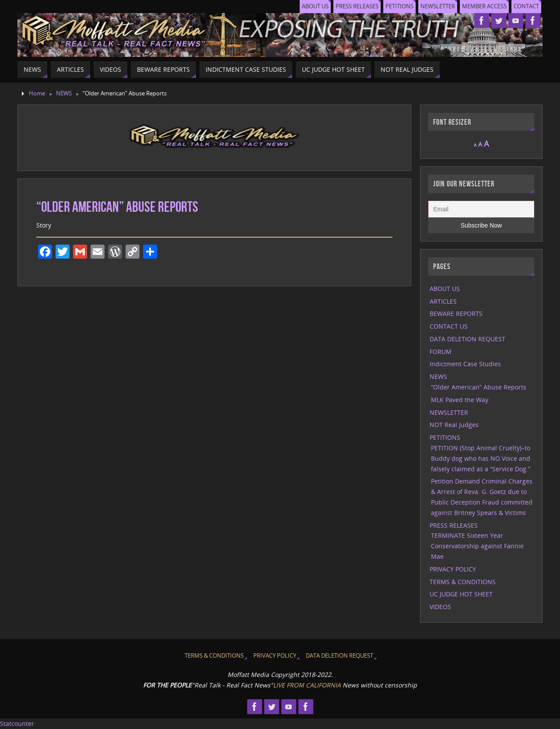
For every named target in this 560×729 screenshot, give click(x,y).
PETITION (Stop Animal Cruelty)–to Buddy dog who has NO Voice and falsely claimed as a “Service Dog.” (481, 458)
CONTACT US (449, 326)
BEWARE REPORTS (456, 314)
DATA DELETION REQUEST (467, 339)
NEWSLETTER (438, 6)
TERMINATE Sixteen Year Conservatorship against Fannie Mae (477, 546)
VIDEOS (440, 607)
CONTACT (526, 6)
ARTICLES (443, 301)
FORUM (441, 352)
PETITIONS (399, 6)
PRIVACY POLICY (453, 569)
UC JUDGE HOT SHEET (461, 594)
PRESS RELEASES (357, 6)
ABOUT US (315, 6)
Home (37, 93)
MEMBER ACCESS (484, 6)
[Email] (481, 209)
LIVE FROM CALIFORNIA (307, 685)
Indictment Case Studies (465, 364)
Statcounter (17, 724)
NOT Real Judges (454, 425)
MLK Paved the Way (460, 400)
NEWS (64, 93)
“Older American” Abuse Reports (479, 387)
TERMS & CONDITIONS (463, 582)
